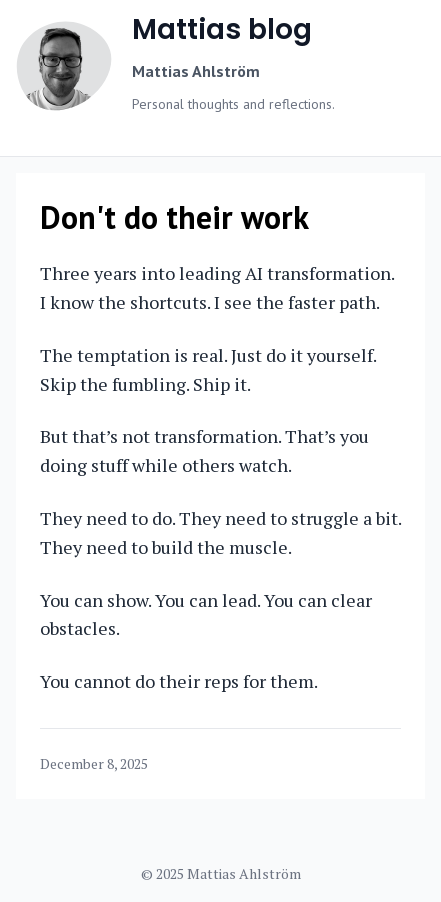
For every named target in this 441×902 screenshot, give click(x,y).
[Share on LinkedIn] (357, 764)
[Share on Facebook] (377, 764)
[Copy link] (397, 764)
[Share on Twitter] (337, 764)
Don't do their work (174, 217)
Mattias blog (222, 29)
